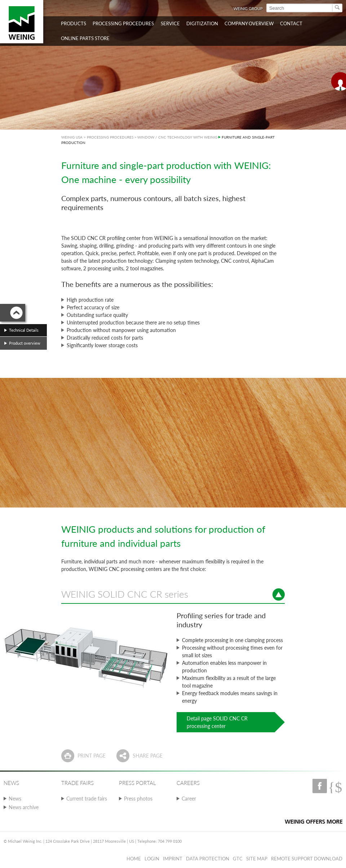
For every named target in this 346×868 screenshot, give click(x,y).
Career (189, 799)
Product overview (25, 343)
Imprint (173, 859)
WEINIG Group (248, 8)
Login (152, 859)
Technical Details (24, 330)
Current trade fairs (87, 799)
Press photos (138, 799)
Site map (257, 859)
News (15, 799)
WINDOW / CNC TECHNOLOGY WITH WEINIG (177, 137)
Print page (92, 756)
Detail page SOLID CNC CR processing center (217, 722)
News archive (24, 807)
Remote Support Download (307, 859)
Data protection (208, 859)
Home (134, 859)
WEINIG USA (72, 137)
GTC (238, 859)
